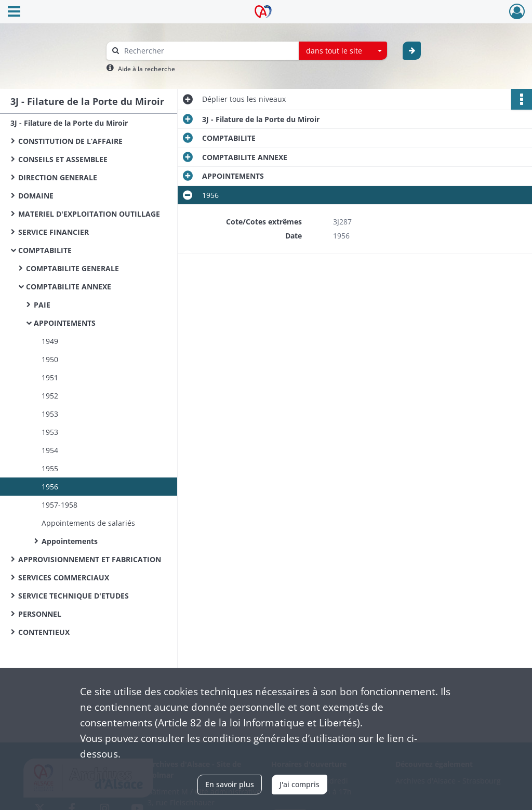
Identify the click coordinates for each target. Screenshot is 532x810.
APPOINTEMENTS (65, 323)
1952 (50, 396)
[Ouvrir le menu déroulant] (14, 12)
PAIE (42, 305)
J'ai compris (300, 784)
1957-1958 (59, 505)
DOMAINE (36, 196)
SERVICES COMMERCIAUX (64, 577)
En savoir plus (230, 784)
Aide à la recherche (147, 69)
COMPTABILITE (45, 250)
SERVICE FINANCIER (54, 232)
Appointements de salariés (88, 523)
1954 (50, 450)
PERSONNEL (40, 614)
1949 (50, 341)
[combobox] (343, 51)
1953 (50, 414)
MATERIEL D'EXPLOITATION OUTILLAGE (89, 214)
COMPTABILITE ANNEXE (69, 287)
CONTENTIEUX (44, 632)
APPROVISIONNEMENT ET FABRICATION (90, 559)
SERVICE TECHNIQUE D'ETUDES (74, 596)
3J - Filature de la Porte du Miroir (69, 123)
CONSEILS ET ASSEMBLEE (63, 159)
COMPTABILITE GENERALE (72, 268)
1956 (50, 487)
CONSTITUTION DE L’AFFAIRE (70, 141)
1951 (50, 377)
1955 (50, 468)
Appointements (70, 541)
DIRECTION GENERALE (58, 177)
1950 (50, 359)
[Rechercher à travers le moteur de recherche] (208, 51)
